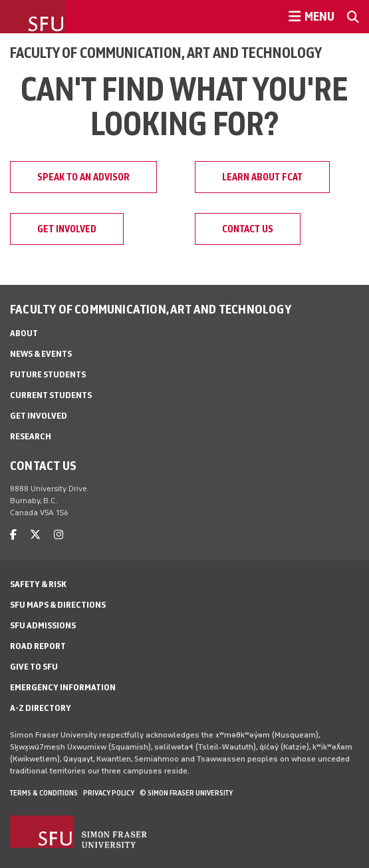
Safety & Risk (38, 584)
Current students (51, 395)
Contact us (248, 229)
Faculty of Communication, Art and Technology (166, 53)
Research (31, 436)
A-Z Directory (41, 708)
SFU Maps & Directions (58, 605)
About (24, 333)
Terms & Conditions (44, 793)
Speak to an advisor (83, 177)
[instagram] (59, 535)
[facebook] (13, 535)
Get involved (67, 229)
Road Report (38, 646)
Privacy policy (109, 793)
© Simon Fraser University (186, 793)
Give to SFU (34, 667)
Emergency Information (63, 687)
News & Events (41, 354)
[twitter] (35, 535)
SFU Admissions (43, 625)
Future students (48, 374)
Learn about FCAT (262, 177)
